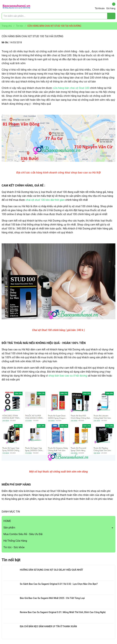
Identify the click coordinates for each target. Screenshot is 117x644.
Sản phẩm (9, 528)
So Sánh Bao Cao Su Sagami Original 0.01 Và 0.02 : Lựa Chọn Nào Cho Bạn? (59, 584)
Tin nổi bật (11, 560)
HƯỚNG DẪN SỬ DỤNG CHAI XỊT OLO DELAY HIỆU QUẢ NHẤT (51, 570)
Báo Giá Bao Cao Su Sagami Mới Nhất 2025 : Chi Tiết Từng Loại (52, 598)
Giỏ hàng (111, 6)
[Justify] (111, 16)
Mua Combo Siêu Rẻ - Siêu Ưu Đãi (23, 534)
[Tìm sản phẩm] (58, 16)
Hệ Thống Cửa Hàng (15, 541)
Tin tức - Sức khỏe (14, 547)
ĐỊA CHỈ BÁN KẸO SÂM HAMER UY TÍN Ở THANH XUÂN (48, 626)
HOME (7, 521)
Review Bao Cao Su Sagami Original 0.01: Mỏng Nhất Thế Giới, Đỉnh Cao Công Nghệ (63, 612)
